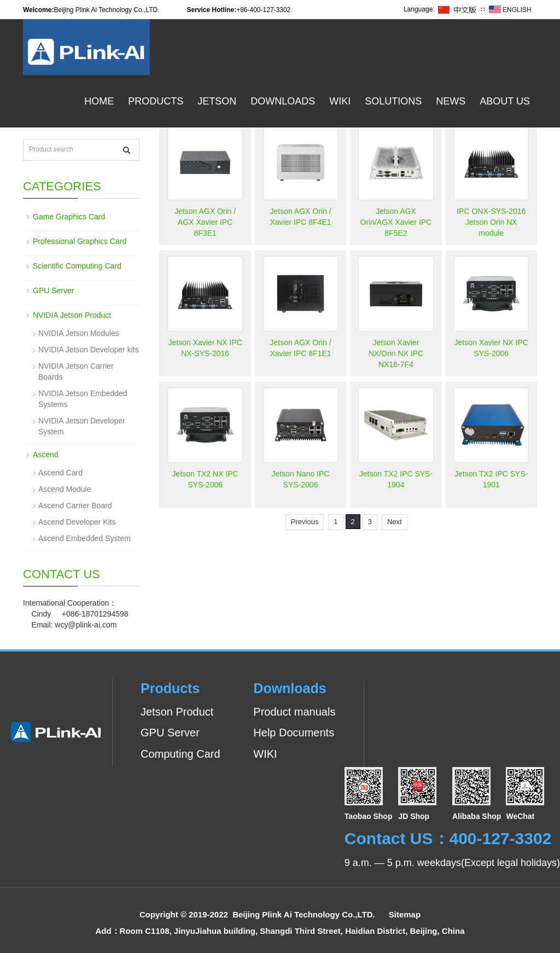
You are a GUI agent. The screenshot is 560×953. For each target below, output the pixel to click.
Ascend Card (60, 473)
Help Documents (294, 733)
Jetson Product (177, 712)
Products (156, 101)
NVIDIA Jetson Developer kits (89, 350)
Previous (305, 522)
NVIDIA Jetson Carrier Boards (76, 371)
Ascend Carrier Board (75, 505)
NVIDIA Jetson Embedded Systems (83, 399)
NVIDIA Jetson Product (72, 315)
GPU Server (53, 290)
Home (99, 101)
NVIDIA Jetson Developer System (82, 426)
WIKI (265, 754)
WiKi (340, 101)
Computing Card (180, 754)
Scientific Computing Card (77, 266)
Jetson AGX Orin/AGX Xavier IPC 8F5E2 (396, 222)
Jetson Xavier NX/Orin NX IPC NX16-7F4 (396, 353)
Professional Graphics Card (80, 241)
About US (505, 101)
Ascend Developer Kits (77, 522)
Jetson (217, 101)
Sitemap (405, 914)
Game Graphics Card (69, 217)
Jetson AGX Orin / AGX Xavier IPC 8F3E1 (205, 222)
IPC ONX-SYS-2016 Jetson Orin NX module (491, 222)
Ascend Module (65, 489)
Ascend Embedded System (84, 538)
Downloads (283, 101)
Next (395, 522)
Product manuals (294, 712)
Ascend (46, 455)
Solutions (393, 101)
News (451, 101)
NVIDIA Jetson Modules (79, 333)
